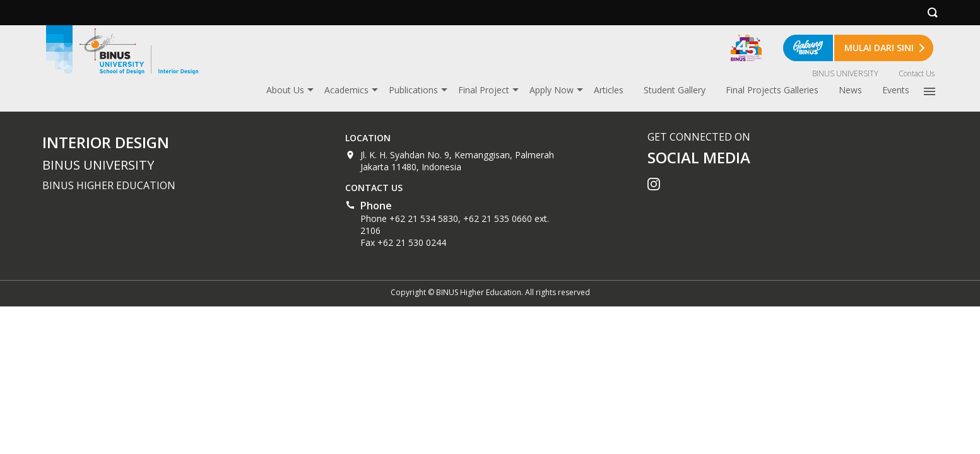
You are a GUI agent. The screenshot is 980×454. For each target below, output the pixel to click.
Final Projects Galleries (772, 90)
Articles (609, 90)
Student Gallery (675, 90)
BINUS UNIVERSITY (845, 73)
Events (896, 90)
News (850, 90)
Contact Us (917, 73)
